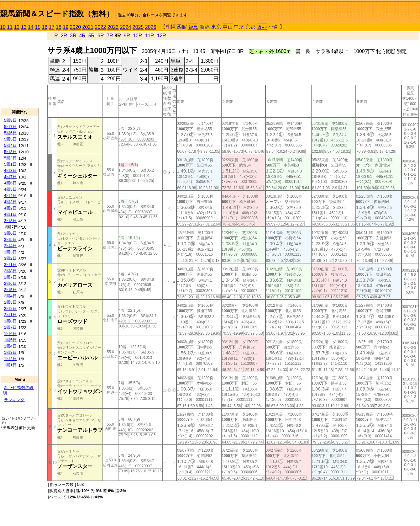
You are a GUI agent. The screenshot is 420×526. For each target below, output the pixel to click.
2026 (151, 27)
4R (82, 36)
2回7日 (10, 277)
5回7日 (10, 127)
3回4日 (10, 246)
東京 (216, 27)
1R (55, 36)
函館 (182, 27)
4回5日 (10, 189)
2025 (138, 27)
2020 (76, 27)
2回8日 (10, 271)
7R (110, 36)
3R (73, 36)
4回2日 (10, 208)
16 (45, 27)
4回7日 (10, 177)
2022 (101, 27)
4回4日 (10, 196)
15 (38, 27)
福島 (193, 27)
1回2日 (10, 359)
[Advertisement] (20, 69)
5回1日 (10, 164)
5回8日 (10, 120)
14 (31, 27)
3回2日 (10, 258)
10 (3, 27)
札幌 (171, 27)
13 (24, 27)
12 (17, 27)
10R (137, 36)
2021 (88, 27)
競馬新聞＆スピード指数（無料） (57, 14)
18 (59, 27)
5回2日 (10, 158)
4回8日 (10, 170)
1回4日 (10, 346)
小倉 (273, 27)
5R (92, 36)
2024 (126, 27)
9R (127, 36)
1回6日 (10, 334)
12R (162, 36)
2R (64, 36)
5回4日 (10, 145)
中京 (239, 27)
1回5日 (10, 340)
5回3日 (10, 152)
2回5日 (10, 290)
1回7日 (10, 327)
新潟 (205, 27)
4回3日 (10, 202)
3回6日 (10, 233)
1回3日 (10, 352)
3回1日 (10, 265)
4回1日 (10, 214)
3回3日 (10, 252)
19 (66, 27)
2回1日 (10, 315)
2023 (113, 27)
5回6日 (10, 133)
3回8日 (10, 221)
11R (149, 36)
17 (52, 27)
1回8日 (10, 321)
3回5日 (10, 239)
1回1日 (10, 365)
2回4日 (10, 296)
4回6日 (10, 183)
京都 (250, 27)
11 (10, 27)
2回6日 (10, 283)
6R (101, 36)
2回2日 (10, 308)
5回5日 (10, 139)
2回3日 (10, 302)
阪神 (262, 27)
